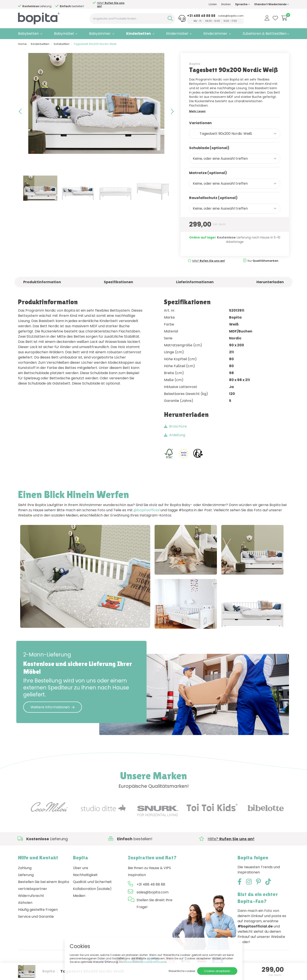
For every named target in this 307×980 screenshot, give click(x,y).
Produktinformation (42, 283)
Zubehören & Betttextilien (264, 34)
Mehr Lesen (197, 112)
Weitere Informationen (53, 708)
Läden (213, 4)
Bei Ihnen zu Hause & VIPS (149, 869)
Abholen (25, 904)
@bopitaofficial (147, 511)
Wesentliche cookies (182, 971)
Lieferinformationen (195, 283)
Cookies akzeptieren (217, 971)
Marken (226, 4)
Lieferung (26, 876)
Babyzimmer (100, 34)
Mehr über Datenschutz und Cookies (143, 962)
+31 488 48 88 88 (201, 16)
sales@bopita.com (231, 16)
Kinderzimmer (215, 34)
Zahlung (25, 869)
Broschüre (175, 427)
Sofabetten (62, 45)
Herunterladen (270, 283)
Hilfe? (111, 5)
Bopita (195, 64)
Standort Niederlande (272, 4)
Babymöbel (64, 34)
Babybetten (28, 34)
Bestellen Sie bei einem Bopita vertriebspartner (44, 886)
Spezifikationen (118, 283)
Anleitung (175, 436)
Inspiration (137, 876)
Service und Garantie (36, 917)
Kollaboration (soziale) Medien (92, 893)
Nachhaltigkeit (85, 876)
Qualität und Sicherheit (92, 883)
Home (22, 45)
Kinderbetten (139, 34)
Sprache (243, 4)
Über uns (81, 869)
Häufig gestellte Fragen (38, 910)
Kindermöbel (177, 34)
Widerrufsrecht (31, 897)
